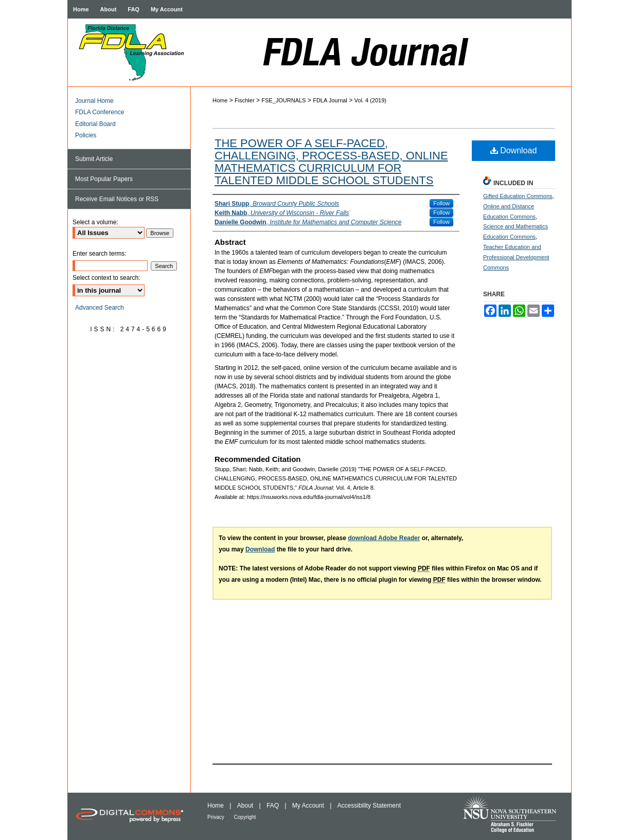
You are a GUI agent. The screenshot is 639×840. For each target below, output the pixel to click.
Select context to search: (106, 278)
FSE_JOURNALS (283, 100)
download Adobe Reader (384, 538)
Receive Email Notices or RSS (117, 199)
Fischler (245, 100)
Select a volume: (95, 222)
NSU (517, 816)
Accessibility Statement (369, 806)
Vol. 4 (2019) (370, 100)
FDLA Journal (381, 53)
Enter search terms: (100, 254)
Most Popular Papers (104, 179)
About (246, 806)
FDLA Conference (100, 112)
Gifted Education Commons (518, 196)
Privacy (217, 817)
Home (220, 100)
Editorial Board (95, 124)
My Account (309, 806)
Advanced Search (100, 308)
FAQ (273, 806)
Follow (441, 203)
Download (514, 150)
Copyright (245, 817)
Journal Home (94, 101)
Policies (86, 135)
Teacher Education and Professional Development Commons (516, 257)
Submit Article (94, 159)
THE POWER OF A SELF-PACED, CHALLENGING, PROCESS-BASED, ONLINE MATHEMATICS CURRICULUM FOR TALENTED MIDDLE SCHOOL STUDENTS (331, 162)
